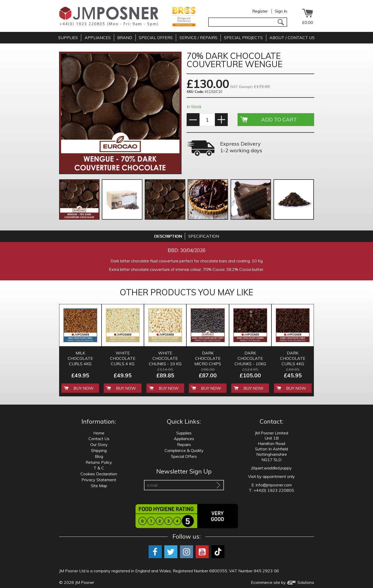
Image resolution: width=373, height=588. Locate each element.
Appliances (184, 439)
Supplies (184, 433)
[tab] (168, 236)
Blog (99, 456)
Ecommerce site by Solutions (283, 582)
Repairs (184, 444)
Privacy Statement (99, 480)
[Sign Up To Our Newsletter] (218, 485)
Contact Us (99, 439)
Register (260, 11)
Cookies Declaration (99, 474)
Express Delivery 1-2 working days (241, 147)
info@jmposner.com (274, 485)
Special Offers (184, 456)
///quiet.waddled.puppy (271, 468)
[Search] (281, 22)
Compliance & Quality (184, 450)
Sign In (281, 11)
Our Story (99, 444)
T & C (99, 468)
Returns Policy (99, 462)
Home (99, 433)
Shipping (99, 450)
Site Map (99, 486)
